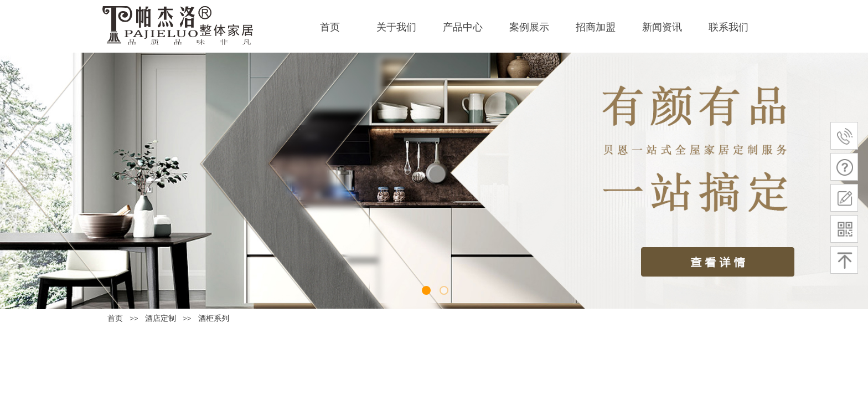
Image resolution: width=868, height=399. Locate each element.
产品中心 (463, 27)
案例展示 (529, 27)
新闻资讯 (662, 27)
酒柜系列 (214, 318)
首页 (330, 27)
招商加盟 (596, 27)
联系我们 (728, 27)
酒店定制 (161, 318)
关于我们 (396, 27)
